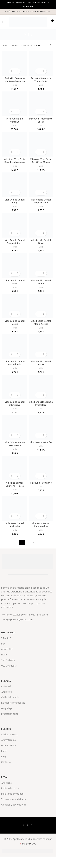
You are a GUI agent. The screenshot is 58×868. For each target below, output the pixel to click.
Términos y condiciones (14, 799)
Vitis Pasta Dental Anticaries (15, 525)
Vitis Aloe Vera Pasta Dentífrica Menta (41, 161)
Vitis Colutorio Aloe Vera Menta (15, 444)
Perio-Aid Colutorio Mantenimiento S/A (15, 80)
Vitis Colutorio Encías (41, 442)
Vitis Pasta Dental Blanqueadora (41, 525)
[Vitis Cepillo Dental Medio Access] (41, 306)
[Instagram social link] (32, 825)
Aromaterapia (9, 740)
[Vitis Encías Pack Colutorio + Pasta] (15, 468)
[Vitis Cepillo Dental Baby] (15, 185)
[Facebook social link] (24, 825)
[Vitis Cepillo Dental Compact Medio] (41, 185)
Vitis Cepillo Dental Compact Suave (15, 242)
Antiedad (6, 686)
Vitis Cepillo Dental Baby (15, 201)
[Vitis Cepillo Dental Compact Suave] (15, 225)
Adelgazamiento (10, 734)
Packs (4, 751)
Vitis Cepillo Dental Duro (41, 242)
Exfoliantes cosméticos (13, 703)
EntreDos (31, 844)
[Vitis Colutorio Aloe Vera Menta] (15, 427)
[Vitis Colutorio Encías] (41, 427)
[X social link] (28, 825)
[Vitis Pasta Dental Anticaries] (15, 508)
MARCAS (28, 45)
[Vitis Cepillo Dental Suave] (41, 347)
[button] (12, 71)
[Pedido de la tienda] (51, 45)
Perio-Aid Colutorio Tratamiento (41, 80)
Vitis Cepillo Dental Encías (15, 282)
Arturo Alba (7, 649)
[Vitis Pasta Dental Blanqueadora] (41, 508)
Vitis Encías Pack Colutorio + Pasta (15, 484)
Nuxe (4, 655)
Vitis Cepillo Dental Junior (41, 282)
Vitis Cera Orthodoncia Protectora (41, 403)
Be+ (3, 644)
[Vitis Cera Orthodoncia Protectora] (41, 387)
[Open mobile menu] (3, 22)
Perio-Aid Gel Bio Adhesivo (15, 120)
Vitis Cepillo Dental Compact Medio (41, 201)
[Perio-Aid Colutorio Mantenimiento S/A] (15, 63)
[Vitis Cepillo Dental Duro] (41, 225)
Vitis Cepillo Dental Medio (15, 322)
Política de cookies (11, 788)
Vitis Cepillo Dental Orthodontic (15, 363)
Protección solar (10, 714)
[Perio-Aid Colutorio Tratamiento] (41, 63)
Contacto (6, 762)
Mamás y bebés (10, 746)
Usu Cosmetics (9, 666)
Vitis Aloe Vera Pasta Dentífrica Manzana (15, 161)
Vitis (15, 85)
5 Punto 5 (6, 638)
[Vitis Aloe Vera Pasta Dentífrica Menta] (41, 144)
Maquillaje (7, 708)
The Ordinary (8, 660)
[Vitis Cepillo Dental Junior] (41, 266)
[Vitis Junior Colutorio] (41, 468)
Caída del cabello (10, 697)
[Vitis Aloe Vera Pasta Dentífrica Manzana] (15, 144)
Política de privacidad (12, 794)
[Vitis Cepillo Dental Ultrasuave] (15, 387)
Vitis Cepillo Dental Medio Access (41, 322)
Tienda (16, 45)
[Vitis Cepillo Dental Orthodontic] (15, 347)
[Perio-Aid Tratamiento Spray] (41, 104)
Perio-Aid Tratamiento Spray (41, 120)
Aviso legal (7, 783)
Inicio (5, 45)
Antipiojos (7, 692)
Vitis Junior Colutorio (41, 483)
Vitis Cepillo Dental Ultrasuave (15, 403)
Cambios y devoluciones (14, 805)
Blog (4, 756)
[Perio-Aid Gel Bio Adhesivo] (15, 104)
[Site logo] (28, 22)
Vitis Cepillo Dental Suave (41, 363)
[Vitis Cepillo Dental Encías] (15, 266)
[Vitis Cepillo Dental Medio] (15, 306)
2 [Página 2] (28, 542)
